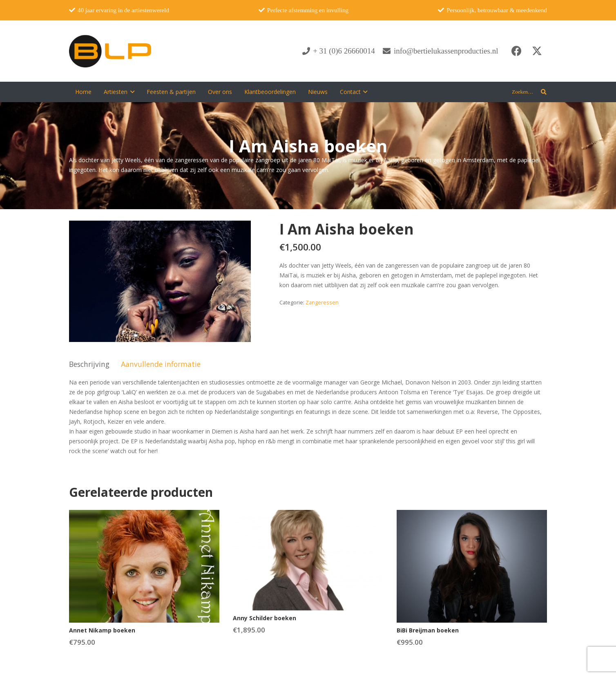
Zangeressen (322, 303)
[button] (131, 92)
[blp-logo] (110, 51)
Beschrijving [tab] (89, 364)
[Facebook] (516, 51)
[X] (537, 51)
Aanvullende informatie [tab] (161, 364)
